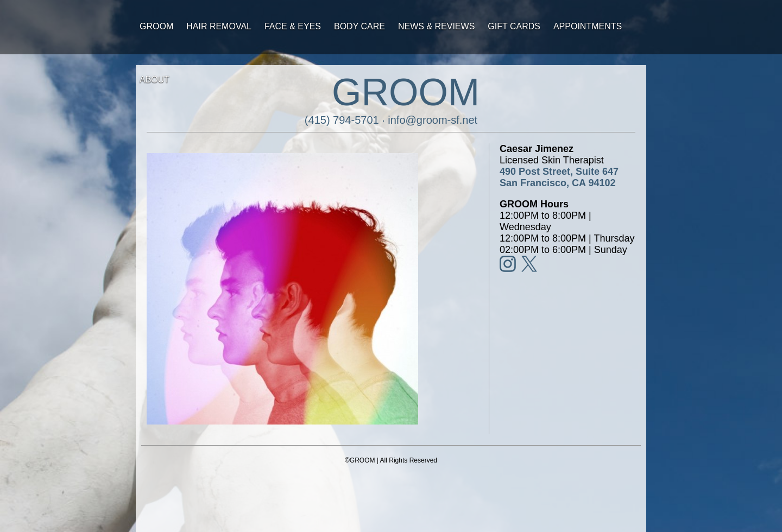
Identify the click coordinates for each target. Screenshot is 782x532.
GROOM (406, 92)
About (154, 80)
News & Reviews (436, 26)
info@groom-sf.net (433, 120)
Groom (156, 26)
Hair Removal (219, 26)
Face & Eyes (293, 26)
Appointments (588, 26)
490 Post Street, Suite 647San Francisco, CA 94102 (559, 177)
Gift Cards (514, 26)
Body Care (360, 26)
